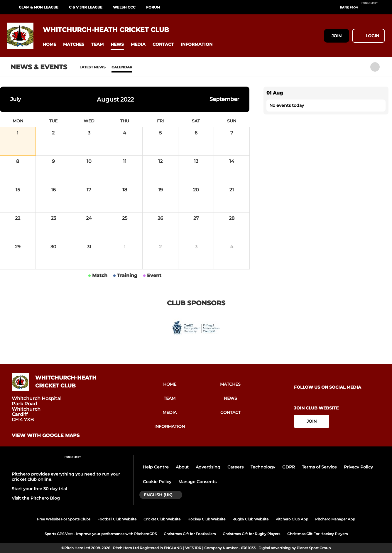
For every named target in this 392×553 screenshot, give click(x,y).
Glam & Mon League (39, 7)
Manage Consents (197, 482)
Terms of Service (319, 467)
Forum (153, 7)
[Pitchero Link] (373, 10)
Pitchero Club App (292, 519)
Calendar (122, 67)
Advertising (208, 467)
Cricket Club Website (162, 519)
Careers (235, 467)
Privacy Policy (358, 467)
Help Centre (156, 467)
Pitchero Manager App (335, 519)
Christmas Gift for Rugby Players (251, 534)
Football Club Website (117, 519)
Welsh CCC (124, 7)
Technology (263, 467)
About (182, 467)
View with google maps (46, 436)
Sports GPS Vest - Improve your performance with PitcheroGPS (101, 534)
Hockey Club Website (206, 519)
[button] (49, 44)
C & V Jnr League (86, 7)
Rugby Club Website (250, 519)
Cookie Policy (157, 482)
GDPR (289, 467)
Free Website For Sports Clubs (64, 519)
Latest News (93, 67)
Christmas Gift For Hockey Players (317, 534)
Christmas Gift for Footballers (190, 534)
